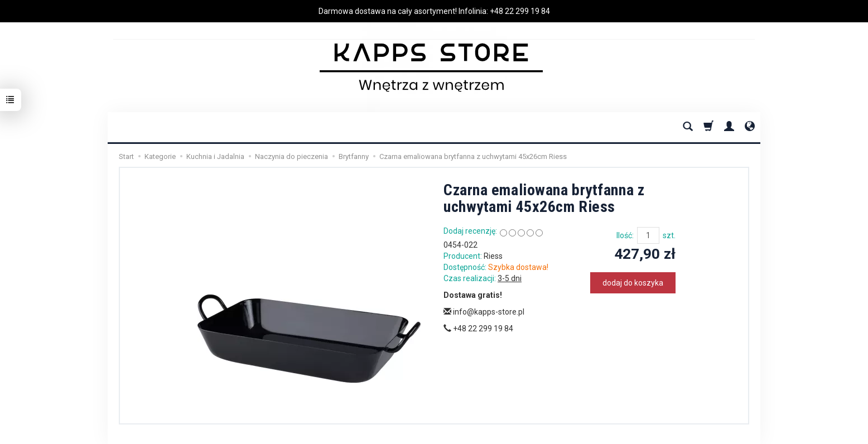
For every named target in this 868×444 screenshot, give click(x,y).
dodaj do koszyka (633, 283)
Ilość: (625, 235)
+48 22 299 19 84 (520, 11)
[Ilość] (648, 235)
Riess (493, 256)
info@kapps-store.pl (484, 312)
